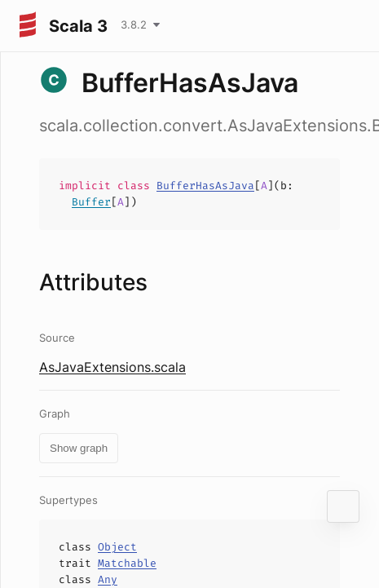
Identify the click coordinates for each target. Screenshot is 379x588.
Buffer (91, 202)
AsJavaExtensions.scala (112, 367)
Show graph (79, 448)
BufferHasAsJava (205, 186)
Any (108, 579)
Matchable (127, 563)
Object (117, 547)
